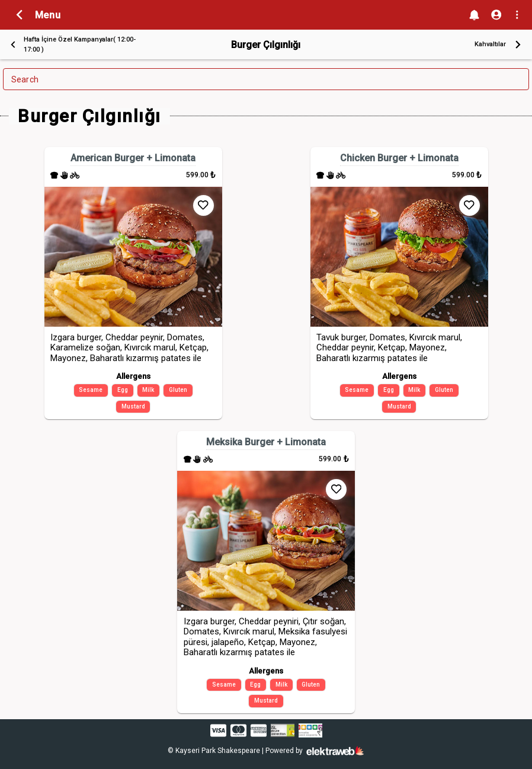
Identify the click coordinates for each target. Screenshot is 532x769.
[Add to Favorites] (203, 205)
